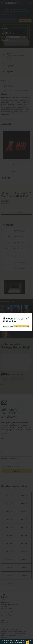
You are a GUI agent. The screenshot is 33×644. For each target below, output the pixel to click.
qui (23, 642)
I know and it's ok (8, 326)
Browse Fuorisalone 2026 (22, 326)
